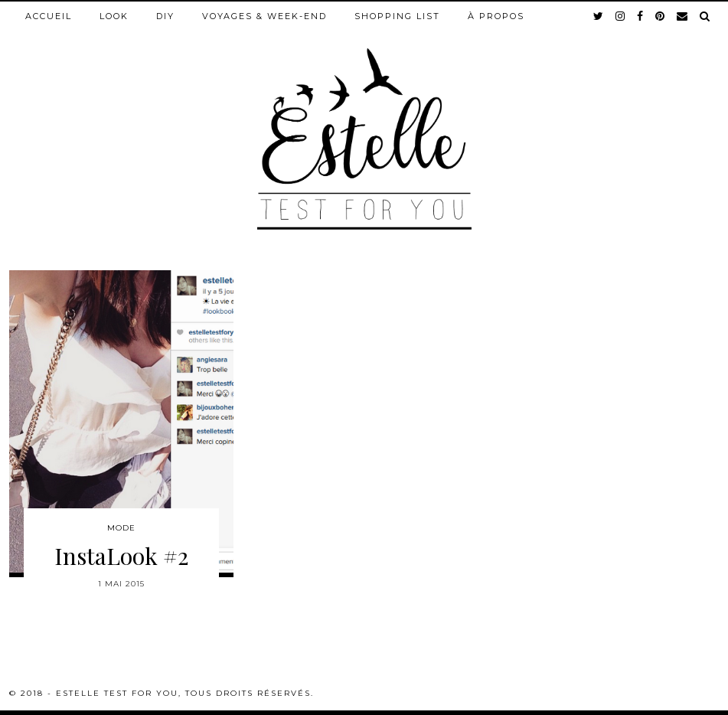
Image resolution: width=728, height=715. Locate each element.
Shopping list (397, 16)
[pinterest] (661, 16)
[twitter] (599, 16)
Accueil (49, 16)
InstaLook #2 (121, 556)
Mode (121, 528)
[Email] (683, 16)
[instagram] (621, 16)
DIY (165, 16)
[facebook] (641, 16)
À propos (496, 16)
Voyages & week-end (264, 16)
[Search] (705, 16)
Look (114, 16)
